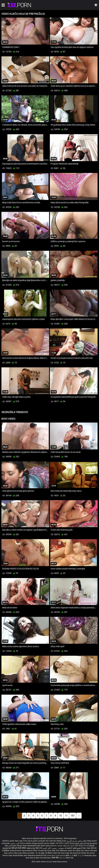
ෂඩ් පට (63, 858)
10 (60, 816)
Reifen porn (61, 841)
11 (66, 816)
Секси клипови (91, 851)
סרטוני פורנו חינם (58, 855)
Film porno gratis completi (34, 841)
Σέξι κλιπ (47, 855)
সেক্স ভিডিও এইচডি (62, 843)
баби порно (46, 846)
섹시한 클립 (40, 853)
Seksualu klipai (66, 851)
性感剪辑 (6, 851)
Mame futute (32, 851)
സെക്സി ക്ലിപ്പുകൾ (73, 848)
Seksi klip (57, 853)
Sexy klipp (66, 853)
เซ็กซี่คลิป (49, 853)
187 (73, 816)
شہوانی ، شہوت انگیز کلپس (54, 848)
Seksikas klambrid (36, 855)
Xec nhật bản (51, 841)
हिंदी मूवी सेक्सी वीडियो (19, 848)
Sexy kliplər (13, 855)
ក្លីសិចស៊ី (94, 848)
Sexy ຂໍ (33, 858)
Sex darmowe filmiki (78, 853)
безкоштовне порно (18, 851)
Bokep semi (23, 855)
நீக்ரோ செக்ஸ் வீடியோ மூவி (63, 846)
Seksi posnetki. (29, 853)
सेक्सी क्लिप (56, 858)
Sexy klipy (18, 853)
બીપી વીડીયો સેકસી (82, 846)
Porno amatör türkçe (29, 843)
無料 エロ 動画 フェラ (74, 855)
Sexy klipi (56, 851)
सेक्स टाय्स (39, 848)
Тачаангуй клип (45, 851)
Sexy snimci (9, 853)
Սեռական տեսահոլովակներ (83, 843)
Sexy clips (19, 841)
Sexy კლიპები (11, 846)
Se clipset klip (79, 851)
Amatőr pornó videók (46, 843)
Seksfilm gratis (8, 841)
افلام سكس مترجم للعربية (77, 841)
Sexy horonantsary (44, 858)
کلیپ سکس (15, 843)
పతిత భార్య (31, 848)
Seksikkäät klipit (34, 846)
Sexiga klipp (22, 846)
